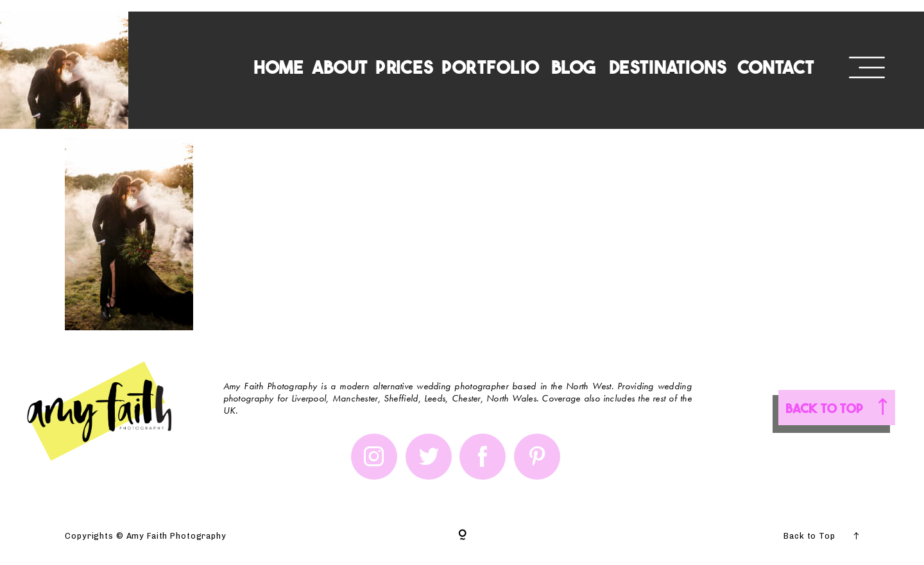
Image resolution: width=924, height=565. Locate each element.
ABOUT (340, 66)
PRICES (405, 66)
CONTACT (776, 66)
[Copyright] (462, 536)
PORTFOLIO (490, 66)
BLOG (574, 66)
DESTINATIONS (668, 66)
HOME (279, 66)
